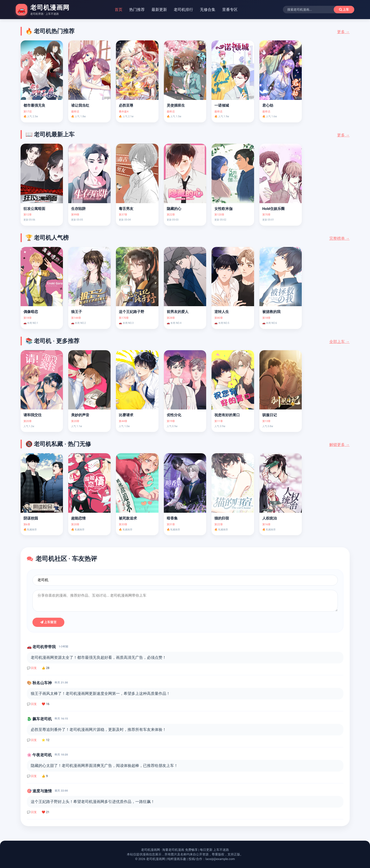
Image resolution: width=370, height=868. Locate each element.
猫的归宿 (222, 518)
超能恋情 (78, 518)
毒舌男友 (126, 209)
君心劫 (268, 105)
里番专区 (230, 10)
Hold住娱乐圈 (273, 209)
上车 (344, 10)
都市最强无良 (34, 105)
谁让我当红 (80, 105)
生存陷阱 (78, 209)
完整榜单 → (340, 238)
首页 (119, 10)
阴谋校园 (31, 518)
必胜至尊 (126, 105)
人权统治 (270, 518)
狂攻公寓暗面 (34, 209)
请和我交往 (33, 415)
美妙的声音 (80, 415)
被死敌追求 (128, 518)
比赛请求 (126, 415)
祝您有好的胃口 (227, 415)
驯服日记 (270, 415)
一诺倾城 (222, 105)
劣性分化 (174, 415)
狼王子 (77, 312)
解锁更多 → (340, 445)
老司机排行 (183, 10)
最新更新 (159, 10)
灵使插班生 (176, 105)
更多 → (343, 32)
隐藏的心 (174, 209)
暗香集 (172, 518)
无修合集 (208, 10)
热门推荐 (137, 10)
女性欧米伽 (223, 209)
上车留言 (49, 622)
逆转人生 (222, 312)
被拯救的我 (271, 312)
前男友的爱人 (178, 312)
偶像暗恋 (31, 312)
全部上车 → (340, 342)
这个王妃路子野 (132, 312)
